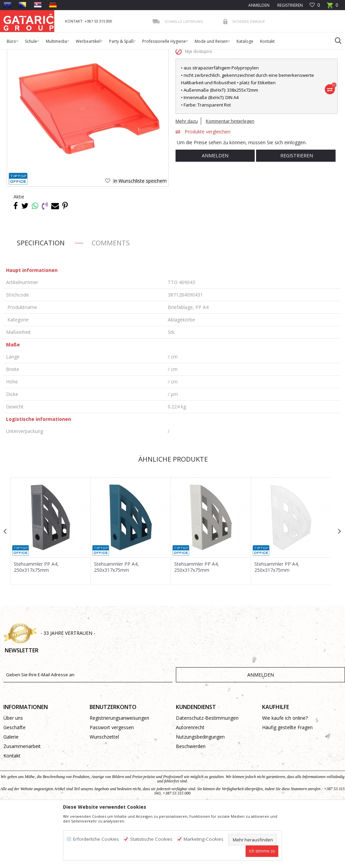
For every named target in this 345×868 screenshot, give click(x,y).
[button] (335, 40)
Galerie (11, 792)
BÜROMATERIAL (100, 54)
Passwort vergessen (112, 783)
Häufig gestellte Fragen (287, 783)
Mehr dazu (186, 176)
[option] (50, 585)
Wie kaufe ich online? (285, 773)
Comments (111, 297)
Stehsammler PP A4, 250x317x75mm (36, 621)
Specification (41, 297)
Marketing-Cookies (203, 839)
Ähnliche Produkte (172, 514)
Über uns (13, 773)
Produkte (44, 54)
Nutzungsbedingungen (200, 792)
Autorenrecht (190, 783)
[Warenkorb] (333, 7)
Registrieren (290, 5)
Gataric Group (17, 54)
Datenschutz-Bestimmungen (207, 773)
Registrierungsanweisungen (119, 773)
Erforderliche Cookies (96, 839)
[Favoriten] (315, 5)
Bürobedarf (69, 54)
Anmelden (214, 210)
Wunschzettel (104, 792)
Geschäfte (14, 783)
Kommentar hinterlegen (230, 176)
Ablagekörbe (132, 54)
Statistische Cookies (151, 839)
